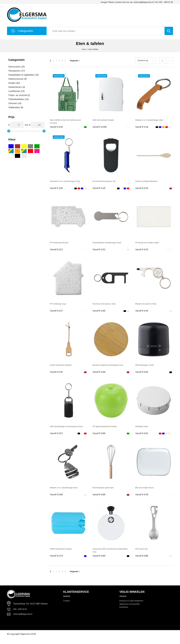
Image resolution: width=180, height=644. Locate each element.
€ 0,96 (100, 437)
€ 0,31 (57, 251)
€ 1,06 (57, 189)
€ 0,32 (100, 251)
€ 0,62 (142, 437)
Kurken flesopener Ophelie (63, 368)
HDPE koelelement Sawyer (63, 553)
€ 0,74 (57, 561)
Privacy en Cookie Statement (134, 606)
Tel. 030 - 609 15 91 (164, 2)
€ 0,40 (100, 313)
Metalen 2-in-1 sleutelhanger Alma (67, 491)
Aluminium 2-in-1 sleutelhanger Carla (68, 182)
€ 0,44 (142, 313)
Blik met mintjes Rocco (147, 491)
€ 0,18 (142, 127)
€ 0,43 (57, 375)
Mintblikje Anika (143, 429)
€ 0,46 (100, 375)
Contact (67, 606)
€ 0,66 (57, 499)
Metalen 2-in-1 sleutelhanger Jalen (153, 120)
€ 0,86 (142, 561)
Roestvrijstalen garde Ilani (105, 491)
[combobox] (107, 31)
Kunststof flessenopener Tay (107, 182)
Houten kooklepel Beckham (149, 182)
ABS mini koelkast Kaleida (106, 120)
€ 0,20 (100, 189)
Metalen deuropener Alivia (148, 306)
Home (82, 49)
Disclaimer (124, 614)
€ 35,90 (100, 127)
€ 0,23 (142, 189)
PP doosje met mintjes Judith (150, 244)
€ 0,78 (142, 499)
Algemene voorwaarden (131, 610)
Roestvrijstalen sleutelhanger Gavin (110, 244)
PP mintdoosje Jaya (60, 306)
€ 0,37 (57, 313)
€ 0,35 (142, 251)
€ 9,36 (57, 127)
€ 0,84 (100, 561)
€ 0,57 (57, 437)
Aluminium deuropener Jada (107, 306)
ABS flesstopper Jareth (147, 368)
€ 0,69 (100, 499)
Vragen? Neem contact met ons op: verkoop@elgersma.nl (127, 2)
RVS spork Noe (143, 553)
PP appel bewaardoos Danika (107, 429)
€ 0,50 (142, 375)
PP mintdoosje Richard (61, 244)
